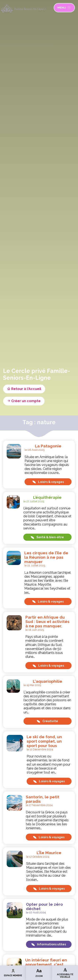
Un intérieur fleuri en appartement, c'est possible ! (46, 964)
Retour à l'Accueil (24, 389)
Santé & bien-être (47, 537)
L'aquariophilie (48, 681)
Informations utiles (49, 944)
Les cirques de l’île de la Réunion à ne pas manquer (46, 557)
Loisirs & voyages (48, 482)
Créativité (47, 721)
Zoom (39, 973)
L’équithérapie (47, 497)
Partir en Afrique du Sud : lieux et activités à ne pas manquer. (47, 622)
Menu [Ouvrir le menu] (64, 8)
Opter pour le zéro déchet (44, 906)
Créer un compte (24, 401)
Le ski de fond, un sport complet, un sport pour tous (44, 741)
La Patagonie (48, 446)
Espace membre (13, 973)
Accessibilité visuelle (65, 973)
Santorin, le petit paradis (43, 799)
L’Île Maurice (49, 853)
